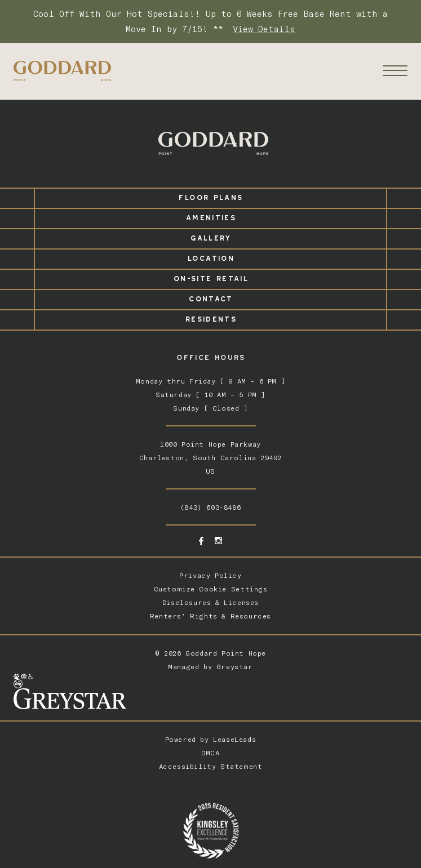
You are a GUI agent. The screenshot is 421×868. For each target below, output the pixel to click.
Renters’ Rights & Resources (210, 616)
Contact (210, 297)
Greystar (235, 667)
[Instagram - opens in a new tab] (218, 540)
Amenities (210, 216)
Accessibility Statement (211, 766)
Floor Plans (210, 196)
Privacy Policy (210, 575)
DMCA (210, 753)
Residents (210, 317)
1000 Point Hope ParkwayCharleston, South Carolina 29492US (210, 458)
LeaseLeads (234, 739)
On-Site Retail (210, 277)
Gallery (210, 236)
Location (210, 257)
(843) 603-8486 (210, 507)
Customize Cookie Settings (211, 589)
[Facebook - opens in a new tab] (201, 541)
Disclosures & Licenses (210, 602)
